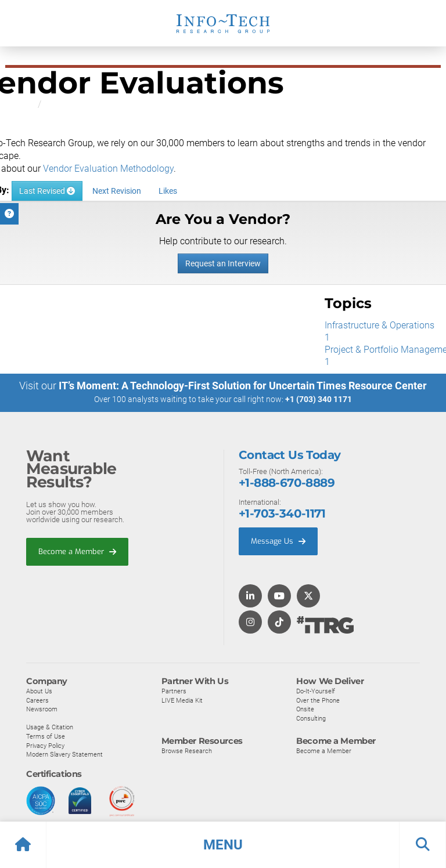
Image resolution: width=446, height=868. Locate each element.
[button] (223, 845)
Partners (174, 693)
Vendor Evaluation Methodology (108, 169)
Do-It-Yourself (316, 693)
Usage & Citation (50, 729)
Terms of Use (46, 738)
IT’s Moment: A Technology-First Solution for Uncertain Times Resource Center (243, 388)
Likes (168, 191)
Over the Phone (318, 702)
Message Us (278, 543)
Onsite (305, 711)
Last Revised (47, 191)
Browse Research (187, 753)
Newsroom (42, 711)
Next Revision (117, 191)
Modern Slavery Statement (64, 757)
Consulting (311, 720)
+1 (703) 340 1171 (319, 402)
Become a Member (77, 553)
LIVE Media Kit (182, 702)
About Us (39, 693)
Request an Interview (223, 263)
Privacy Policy (45, 747)
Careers (37, 702)
